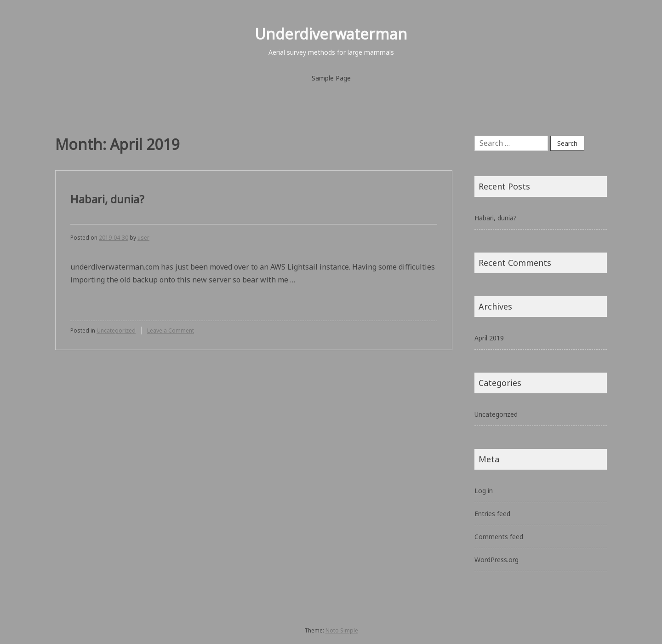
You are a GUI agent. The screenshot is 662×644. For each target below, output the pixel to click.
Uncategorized (116, 331)
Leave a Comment (171, 331)
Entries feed (492, 514)
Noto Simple (342, 630)
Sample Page (331, 78)
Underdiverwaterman (331, 34)
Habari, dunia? (107, 199)
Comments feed (499, 537)
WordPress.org (496, 560)
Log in (484, 491)
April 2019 (489, 338)
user (143, 238)
